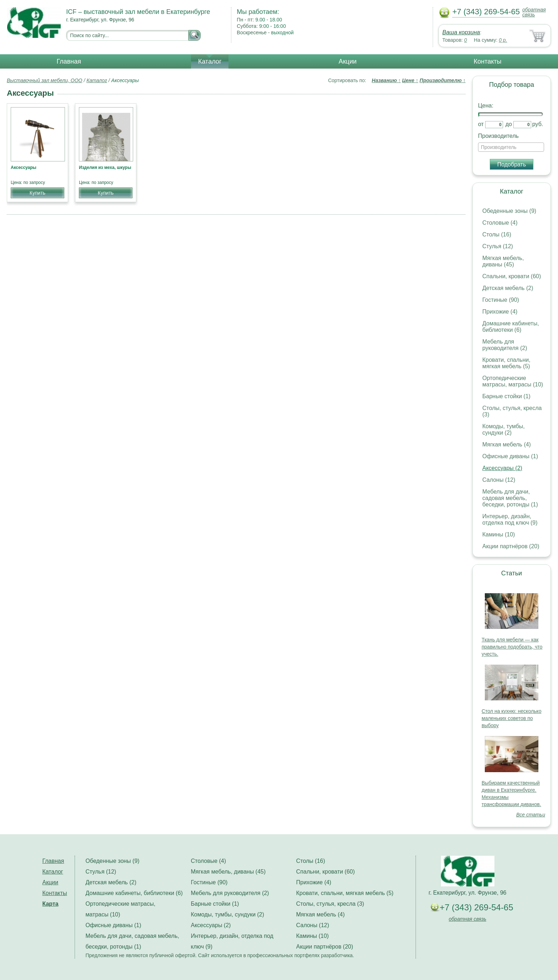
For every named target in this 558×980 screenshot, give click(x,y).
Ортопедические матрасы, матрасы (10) (513, 381)
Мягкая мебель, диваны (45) (503, 261)
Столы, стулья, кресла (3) (330, 904)
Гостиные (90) (501, 300)
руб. (538, 124)
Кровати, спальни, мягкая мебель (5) (506, 363)
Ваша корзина (461, 32)
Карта (51, 904)
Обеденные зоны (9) (509, 211)
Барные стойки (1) (506, 396)
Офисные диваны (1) (510, 456)
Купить (37, 193)
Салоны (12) (499, 480)
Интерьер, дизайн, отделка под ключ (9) (510, 519)
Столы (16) (497, 234)
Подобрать (512, 164)
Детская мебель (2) (508, 288)
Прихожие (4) (500, 312)
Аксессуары (24, 167)
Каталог (210, 61)
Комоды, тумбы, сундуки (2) (504, 429)
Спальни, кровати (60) (512, 276)
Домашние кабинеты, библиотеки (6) (511, 327)
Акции (347, 61)
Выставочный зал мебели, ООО (45, 80)
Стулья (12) (498, 246)
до (509, 124)
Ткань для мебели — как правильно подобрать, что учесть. (512, 647)
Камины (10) (499, 534)
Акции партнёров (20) (511, 546)
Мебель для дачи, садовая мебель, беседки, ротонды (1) (510, 498)
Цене (410, 80)
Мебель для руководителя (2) (505, 345)
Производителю (443, 80)
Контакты (488, 61)
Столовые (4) (500, 223)
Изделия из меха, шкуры (105, 167)
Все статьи (531, 815)
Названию (386, 80)
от (481, 124)
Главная (69, 61)
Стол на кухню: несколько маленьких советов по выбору (511, 718)
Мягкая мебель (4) (507, 444)
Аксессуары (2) (502, 468)
